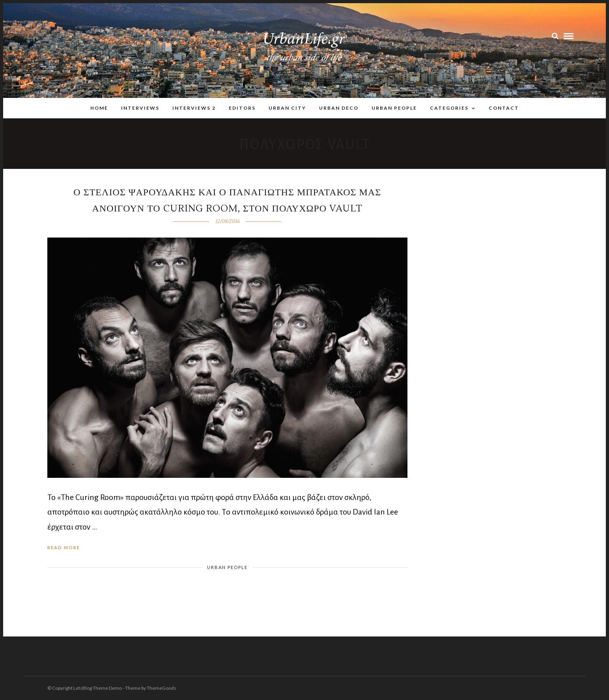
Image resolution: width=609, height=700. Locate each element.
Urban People (394, 108)
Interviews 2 (194, 108)
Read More (64, 547)
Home (99, 108)
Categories (449, 108)
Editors (242, 108)
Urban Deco (339, 108)
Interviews (140, 108)
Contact (504, 108)
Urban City (287, 108)
